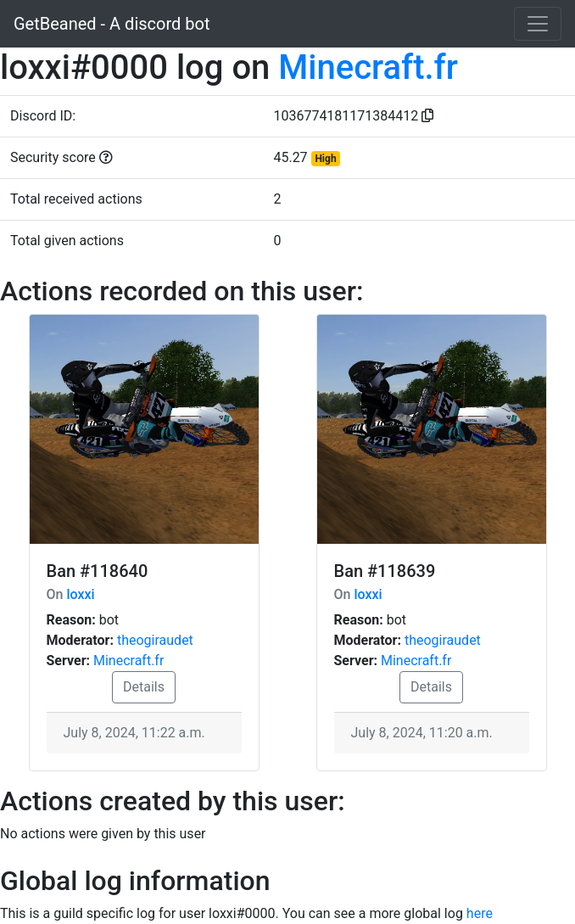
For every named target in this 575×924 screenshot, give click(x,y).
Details (144, 687)
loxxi (80, 594)
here (480, 913)
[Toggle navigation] (538, 24)
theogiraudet (155, 640)
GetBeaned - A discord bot (112, 24)
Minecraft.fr (368, 67)
